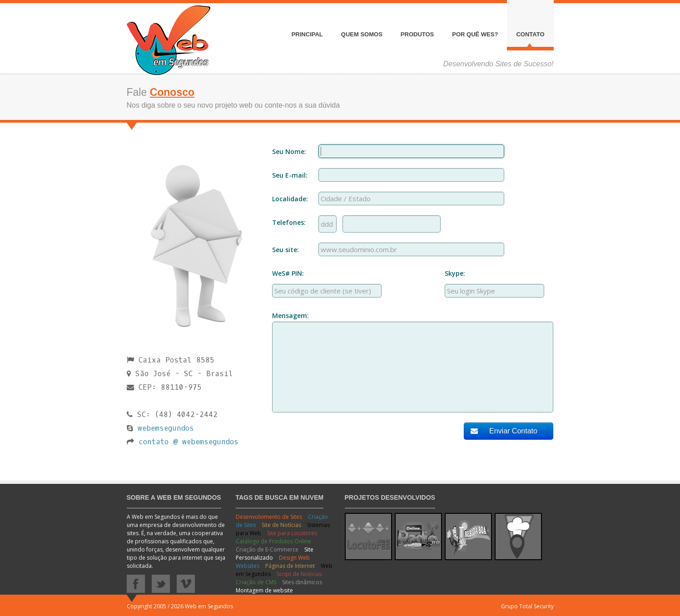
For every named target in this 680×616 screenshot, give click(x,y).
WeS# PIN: (288, 273)
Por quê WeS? (475, 35)
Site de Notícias (282, 525)
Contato (530, 35)
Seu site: (285, 250)
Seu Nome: (289, 152)
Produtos (417, 35)
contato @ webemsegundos (189, 442)
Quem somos (362, 35)
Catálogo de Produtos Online (273, 541)
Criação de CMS (257, 582)
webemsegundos (166, 428)
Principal (307, 35)
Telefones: (289, 222)
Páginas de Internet (291, 566)
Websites (248, 566)
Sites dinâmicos (302, 582)
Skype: (455, 273)
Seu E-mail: (290, 175)
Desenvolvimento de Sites (270, 517)
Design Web (294, 558)
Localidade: (290, 199)
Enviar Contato (504, 431)
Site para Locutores (292, 533)
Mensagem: (290, 315)
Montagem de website (264, 590)
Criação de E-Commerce (268, 549)
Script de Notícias (299, 574)
